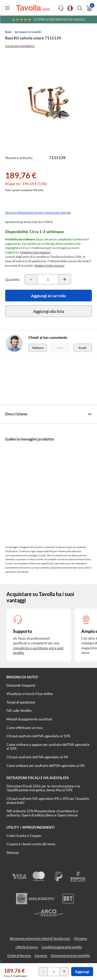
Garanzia (41, 955)
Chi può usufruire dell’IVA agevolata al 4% (37, 757)
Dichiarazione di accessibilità (70, 955)
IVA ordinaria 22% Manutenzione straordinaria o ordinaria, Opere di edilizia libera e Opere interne (42, 813)
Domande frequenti (21, 685)
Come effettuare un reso (25, 728)
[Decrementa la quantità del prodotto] (31, 279)
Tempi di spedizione (21, 702)
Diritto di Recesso (19, 955)
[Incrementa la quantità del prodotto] (65, 279)
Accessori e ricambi (28, 32)
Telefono (38, 348)
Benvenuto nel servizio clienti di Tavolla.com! (40, 938)
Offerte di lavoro (27, 947)
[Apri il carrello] (89, 8)
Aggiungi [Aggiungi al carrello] (82, 972)
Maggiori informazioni (35, 252)
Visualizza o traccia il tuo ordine (30, 694)
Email (82, 348)
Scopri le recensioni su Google (49, 19)
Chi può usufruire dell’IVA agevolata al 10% (38, 736)
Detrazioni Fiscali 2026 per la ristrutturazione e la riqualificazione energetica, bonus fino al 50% (43, 788)
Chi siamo (81, 938)
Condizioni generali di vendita (62, 947)
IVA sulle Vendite (19, 711)
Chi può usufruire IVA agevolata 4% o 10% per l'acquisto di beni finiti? (48, 801)
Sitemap (13, 853)
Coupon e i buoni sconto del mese (31, 844)
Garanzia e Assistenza (20, 46)
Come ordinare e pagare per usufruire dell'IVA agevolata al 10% (48, 747)
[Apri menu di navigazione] (7, 8)
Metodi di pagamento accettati (29, 719)
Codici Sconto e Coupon (24, 836)
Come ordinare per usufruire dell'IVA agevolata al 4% (46, 766)
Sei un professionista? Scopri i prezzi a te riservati (38, 212)
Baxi (8, 32)
